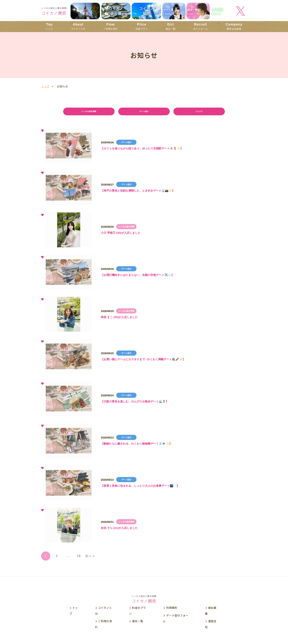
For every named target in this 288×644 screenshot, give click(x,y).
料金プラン (142, 26)
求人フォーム (200, 26)
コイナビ (199, 112)
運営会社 (216, 617)
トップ (49, 26)
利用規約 (172, 609)
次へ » (90, 557)
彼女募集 (216, 609)
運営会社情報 (234, 26)
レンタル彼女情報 (89, 112)
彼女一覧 (171, 26)
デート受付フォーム (179, 617)
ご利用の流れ (110, 26)
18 (79, 557)
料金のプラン (140, 609)
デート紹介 (144, 112)
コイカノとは (78, 26)
